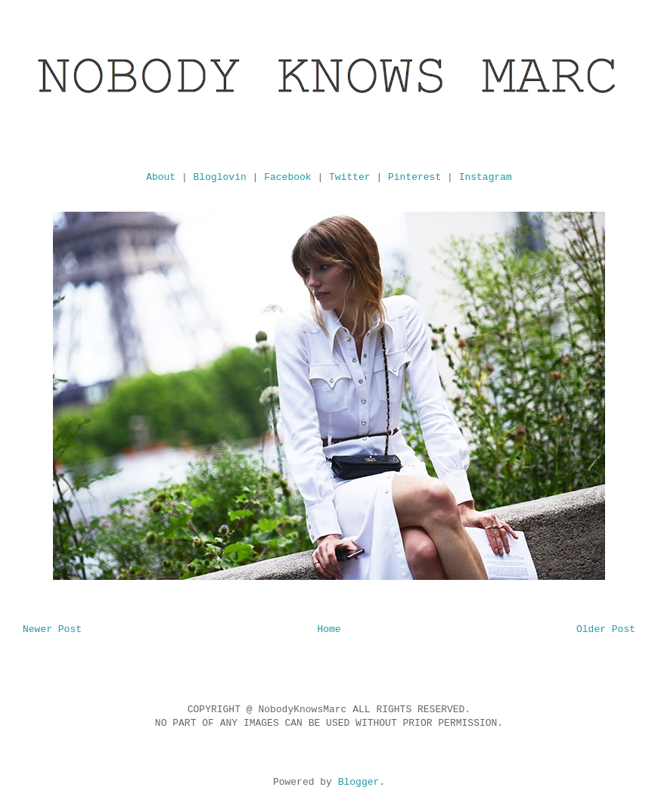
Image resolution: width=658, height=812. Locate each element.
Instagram (486, 177)
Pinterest (414, 177)
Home (329, 629)
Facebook (287, 177)
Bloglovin (220, 177)
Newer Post (52, 629)
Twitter (350, 177)
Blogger (359, 782)
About (161, 177)
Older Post (606, 629)
